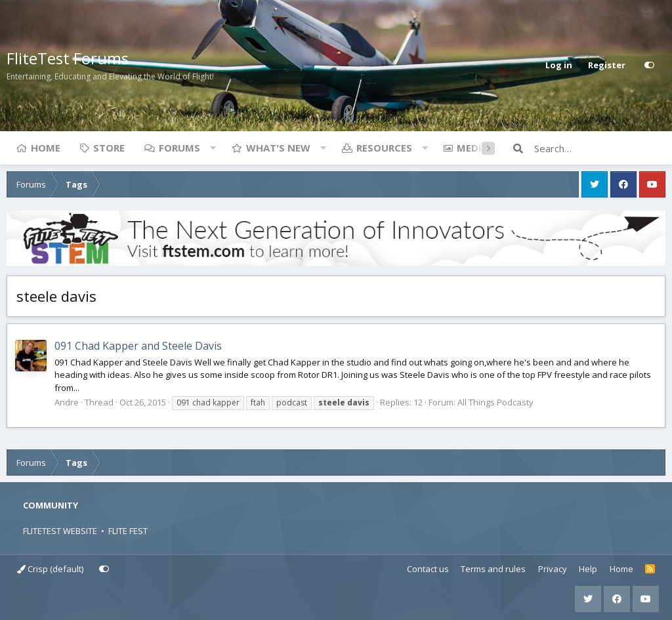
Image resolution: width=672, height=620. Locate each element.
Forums (179, 148)
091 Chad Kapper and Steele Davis (138, 346)
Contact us (428, 569)
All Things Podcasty (495, 402)
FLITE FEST (128, 531)
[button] (213, 148)
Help (588, 569)
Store (109, 148)
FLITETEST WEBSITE (60, 531)
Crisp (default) (50, 569)
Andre (67, 402)
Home (46, 148)
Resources (384, 148)
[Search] (600, 148)
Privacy (553, 569)
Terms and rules (493, 569)
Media (472, 148)
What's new (278, 148)
